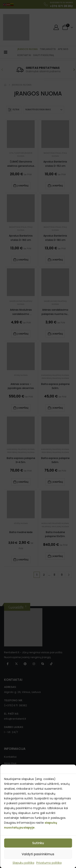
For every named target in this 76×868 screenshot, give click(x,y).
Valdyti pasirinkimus (38, 854)
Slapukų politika (23, 863)
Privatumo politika (49, 863)
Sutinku (38, 843)
